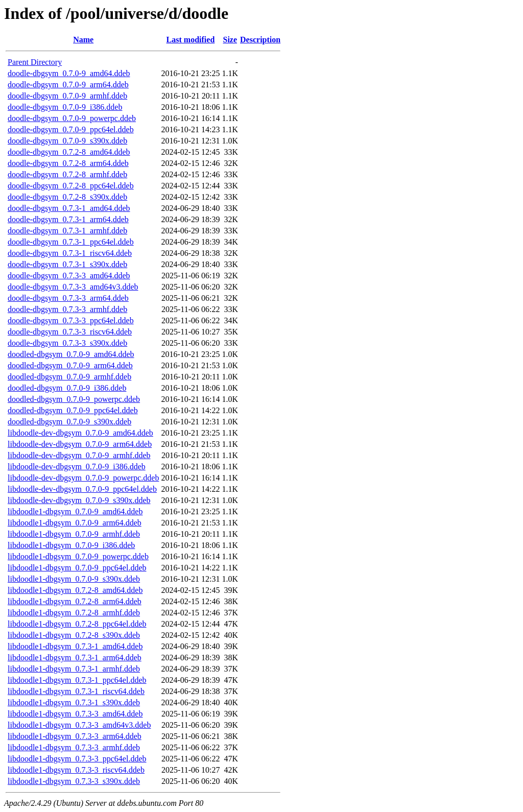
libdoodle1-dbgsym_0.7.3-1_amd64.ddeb (75, 646)
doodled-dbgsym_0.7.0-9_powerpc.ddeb (74, 399)
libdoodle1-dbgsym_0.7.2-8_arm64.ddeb (75, 601)
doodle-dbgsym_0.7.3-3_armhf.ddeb (67, 309)
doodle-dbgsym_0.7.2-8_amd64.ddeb (69, 152)
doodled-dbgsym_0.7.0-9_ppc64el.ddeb (73, 410)
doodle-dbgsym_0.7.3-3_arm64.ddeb (68, 298)
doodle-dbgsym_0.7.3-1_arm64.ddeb (68, 219)
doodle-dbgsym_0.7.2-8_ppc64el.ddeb (71, 186)
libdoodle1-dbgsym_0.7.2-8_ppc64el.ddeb (77, 624)
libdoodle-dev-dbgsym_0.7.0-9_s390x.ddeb (79, 500)
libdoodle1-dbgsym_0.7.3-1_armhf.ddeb (74, 669)
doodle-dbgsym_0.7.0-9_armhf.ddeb (67, 96)
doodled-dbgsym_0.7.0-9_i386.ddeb (67, 388)
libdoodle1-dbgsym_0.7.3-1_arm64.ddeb (75, 658)
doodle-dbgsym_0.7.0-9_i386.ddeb (65, 107)
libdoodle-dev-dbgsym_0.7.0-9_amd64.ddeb (80, 433)
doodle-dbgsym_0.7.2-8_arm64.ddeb (68, 163)
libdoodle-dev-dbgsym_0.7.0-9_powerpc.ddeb (83, 478)
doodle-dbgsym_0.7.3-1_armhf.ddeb (67, 231)
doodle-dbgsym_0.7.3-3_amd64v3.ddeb (73, 287)
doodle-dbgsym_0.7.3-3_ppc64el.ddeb (71, 320)
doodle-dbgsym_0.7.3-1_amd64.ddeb (69, 208)
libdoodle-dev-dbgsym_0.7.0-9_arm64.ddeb (80, 444)
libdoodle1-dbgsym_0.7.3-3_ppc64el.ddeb (77, 759)
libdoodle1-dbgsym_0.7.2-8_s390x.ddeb (74, 635)
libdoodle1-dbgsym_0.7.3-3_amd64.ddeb (75, 714)
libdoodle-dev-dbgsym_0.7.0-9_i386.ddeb (77, 467)
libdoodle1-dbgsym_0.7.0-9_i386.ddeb (71, 545)
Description (260, 40)
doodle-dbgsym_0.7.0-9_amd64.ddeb (69, 73)
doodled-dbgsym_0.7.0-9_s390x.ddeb (69, 422)
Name (83, 40)
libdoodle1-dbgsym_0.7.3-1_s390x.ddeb (74, 702)
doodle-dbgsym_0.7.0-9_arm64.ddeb (68, 85)
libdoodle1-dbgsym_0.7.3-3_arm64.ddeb (75, 736)
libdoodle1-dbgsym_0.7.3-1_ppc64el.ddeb (77, 680)
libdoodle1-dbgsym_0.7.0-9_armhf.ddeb (74, 534)
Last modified (191, 40)
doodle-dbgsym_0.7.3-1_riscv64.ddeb (70, 253)
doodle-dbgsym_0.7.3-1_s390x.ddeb (67, 264)
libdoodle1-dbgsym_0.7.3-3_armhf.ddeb (74, 747)
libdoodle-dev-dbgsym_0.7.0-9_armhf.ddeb (79, 455)
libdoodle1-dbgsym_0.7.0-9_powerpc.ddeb (78, 556)
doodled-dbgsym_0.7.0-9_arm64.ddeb (70, 365)
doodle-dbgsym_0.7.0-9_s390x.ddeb (67, 141)
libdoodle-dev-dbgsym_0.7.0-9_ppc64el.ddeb (82, 489)
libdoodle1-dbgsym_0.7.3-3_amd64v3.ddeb (79, 725)
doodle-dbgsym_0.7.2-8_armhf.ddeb (67, 174)
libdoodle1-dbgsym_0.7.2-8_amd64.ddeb (75, 590)
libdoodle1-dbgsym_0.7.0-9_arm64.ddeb (75, 523)
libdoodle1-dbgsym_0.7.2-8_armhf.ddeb (74, 613)
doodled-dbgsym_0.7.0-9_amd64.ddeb (71, 354)
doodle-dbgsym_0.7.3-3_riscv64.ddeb (70, 332)
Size (230, 40)
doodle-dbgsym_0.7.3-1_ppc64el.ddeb (71, 242)
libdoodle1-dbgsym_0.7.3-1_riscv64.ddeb (76, 691)
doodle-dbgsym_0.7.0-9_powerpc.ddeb (72, 118)
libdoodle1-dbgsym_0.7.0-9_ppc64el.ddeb (77, 568)
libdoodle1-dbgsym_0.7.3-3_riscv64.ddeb (76, 770)
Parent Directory (35, 62)
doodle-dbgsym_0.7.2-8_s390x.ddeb (67, 197)
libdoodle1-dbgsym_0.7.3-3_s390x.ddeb (74, 781)
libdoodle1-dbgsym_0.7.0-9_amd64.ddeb (75, 511)
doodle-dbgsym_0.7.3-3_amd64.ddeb (69, 276)
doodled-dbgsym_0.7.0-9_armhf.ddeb (69, 377)
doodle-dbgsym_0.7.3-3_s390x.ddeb (67, 343)
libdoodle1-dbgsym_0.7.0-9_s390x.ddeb (74, 579)
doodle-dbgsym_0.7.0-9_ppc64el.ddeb (71, 129)
